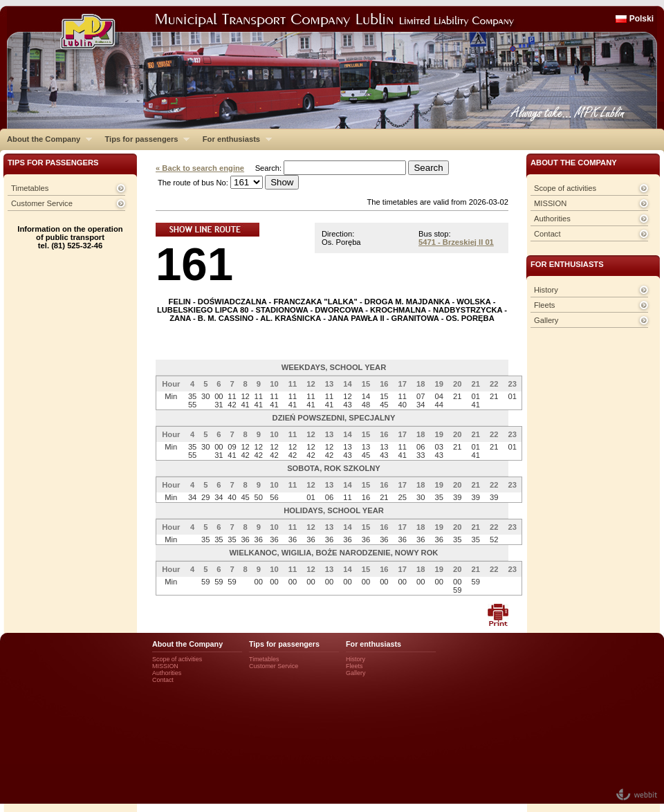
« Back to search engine (200, 168)
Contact (547, 234)
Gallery (546, 320)
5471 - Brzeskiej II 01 (456, 242)
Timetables (30, 188)
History (546, 290)
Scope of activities (565, 188)
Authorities (552, 219)
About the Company (46, 139)
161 (194, 264)
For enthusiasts (234, 139)
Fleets (544, 305)
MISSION (550, 203)
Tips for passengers (144, 139)
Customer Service (42, 203)
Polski (642, 19)
